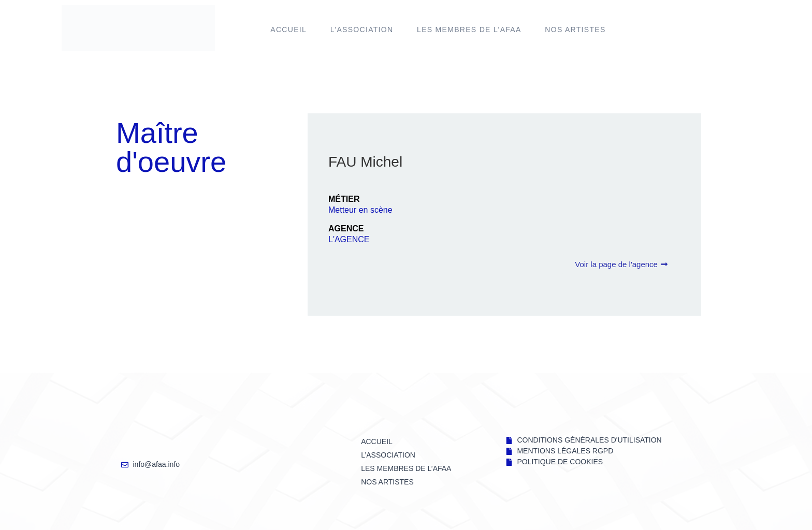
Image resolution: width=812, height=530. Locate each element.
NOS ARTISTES (575, 30)
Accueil (288, 30)
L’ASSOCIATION (362, 30)
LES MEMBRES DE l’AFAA (469, 30)
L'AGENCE (349, 239)
